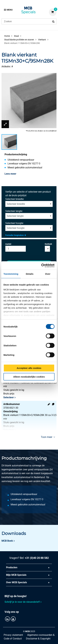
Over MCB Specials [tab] (16, 582)
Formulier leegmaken (16, 235)
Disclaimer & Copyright (38, 639)
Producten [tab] (12, 567)
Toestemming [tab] (11, 274)
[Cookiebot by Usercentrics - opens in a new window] (42, 266)
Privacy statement (13, 635)
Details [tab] (30, 274)
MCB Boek (7, 541)
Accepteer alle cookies (29, 368)
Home (7, 36)
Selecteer (9, 397)
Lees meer (10, 174)
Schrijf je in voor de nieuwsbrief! (22, 602)
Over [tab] (48, 274)
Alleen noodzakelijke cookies (29, 377)
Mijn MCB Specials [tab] (16, 575)
